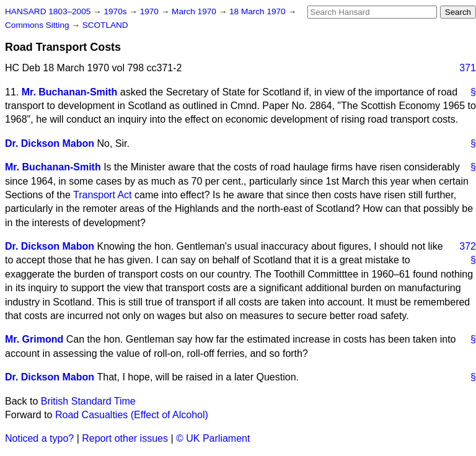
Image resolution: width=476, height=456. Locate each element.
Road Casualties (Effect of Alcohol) (132, 415)
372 (468, 246)
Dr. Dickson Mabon (50, 143)
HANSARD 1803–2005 (48, 11)
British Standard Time (88, 401)
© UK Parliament (213, 438)
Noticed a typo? (39, 438)
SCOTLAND (105, 25)
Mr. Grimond (34, 339)
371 (468, 68)
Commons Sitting (38, 25)
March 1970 (195, 11)
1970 (151, 11)
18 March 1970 (258, 11)
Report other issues (125, 438)
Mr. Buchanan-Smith (70, 92)
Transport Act (103, 195)
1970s (116, 11)
